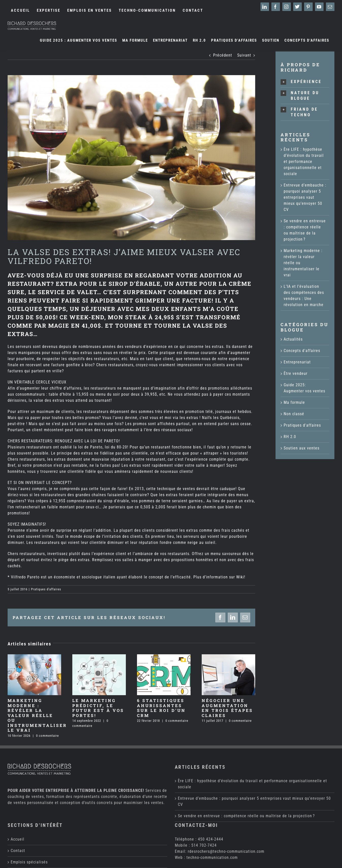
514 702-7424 (204, 795)
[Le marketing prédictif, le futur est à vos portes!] (99, 657)
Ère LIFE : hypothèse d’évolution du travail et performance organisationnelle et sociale (304, 162)
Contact (18, 800)
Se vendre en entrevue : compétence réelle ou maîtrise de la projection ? (246, 765)
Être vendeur (296, 373)
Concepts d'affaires (302, 351)
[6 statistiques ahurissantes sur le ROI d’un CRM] (164, 657)
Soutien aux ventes (302, 448)
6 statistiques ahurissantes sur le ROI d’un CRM (161, 708)
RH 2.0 (290, 437)
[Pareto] (131, 158)
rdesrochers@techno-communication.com (226, 801)
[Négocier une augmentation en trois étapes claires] (228, 657)
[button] (305, 82)
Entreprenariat (297, 362)
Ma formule (294, 402)
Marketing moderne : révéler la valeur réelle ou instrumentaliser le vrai (37, 715)
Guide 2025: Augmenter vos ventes (304, 388)
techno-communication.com (212, 807)
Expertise (19, 823)
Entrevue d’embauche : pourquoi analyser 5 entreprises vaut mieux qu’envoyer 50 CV (305, 197)
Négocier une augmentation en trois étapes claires (227, 708)
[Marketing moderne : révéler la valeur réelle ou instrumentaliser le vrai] (34, 657)
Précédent (223, 55)
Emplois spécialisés (29, 811)
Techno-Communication (120, 863)
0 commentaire (47, 736)
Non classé (294, 414)
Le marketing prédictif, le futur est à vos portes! (98, 708)
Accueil (18, 788)
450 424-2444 (211, 788)
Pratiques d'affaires (46, 589)
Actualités (293, 339)
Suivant (244, 55)
